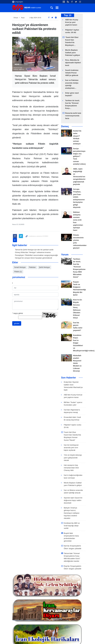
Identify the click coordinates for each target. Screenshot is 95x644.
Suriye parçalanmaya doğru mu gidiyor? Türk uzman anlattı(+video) (79, 156)
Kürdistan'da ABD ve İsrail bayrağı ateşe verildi (72, 526)
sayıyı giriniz (18, 313)
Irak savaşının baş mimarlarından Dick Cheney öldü (71, 468)
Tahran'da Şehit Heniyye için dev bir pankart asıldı (34, 250)
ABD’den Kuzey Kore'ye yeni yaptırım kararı (72, 22)
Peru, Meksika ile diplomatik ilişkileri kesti (73, 63)
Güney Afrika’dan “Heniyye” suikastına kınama (33, 252)
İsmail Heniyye (20, 267)
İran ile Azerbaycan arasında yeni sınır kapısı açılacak (71, 448)
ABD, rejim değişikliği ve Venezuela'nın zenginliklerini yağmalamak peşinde (79, 177)
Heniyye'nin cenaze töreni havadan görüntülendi (33, 258)
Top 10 (68, 15)
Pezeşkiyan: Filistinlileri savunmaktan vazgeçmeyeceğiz (36, 255)
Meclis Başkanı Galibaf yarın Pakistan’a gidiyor (73, 53)
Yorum (65, 255)
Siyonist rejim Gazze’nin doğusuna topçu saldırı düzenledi (73, 500)
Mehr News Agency (27, 8)
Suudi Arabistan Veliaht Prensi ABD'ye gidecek (72, 73)
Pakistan (32, 267)
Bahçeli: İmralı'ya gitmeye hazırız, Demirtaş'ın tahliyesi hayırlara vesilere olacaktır (72, 513)
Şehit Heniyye (44, 267)
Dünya (16, 18)
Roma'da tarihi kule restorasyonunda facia (73, 116)
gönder (17, 323)
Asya (23, 18)
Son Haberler (69, 378)
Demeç (65, 126)
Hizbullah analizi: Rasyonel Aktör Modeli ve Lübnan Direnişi (77, 363)
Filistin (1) (18, 272)
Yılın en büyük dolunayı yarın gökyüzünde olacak (73, 458)
